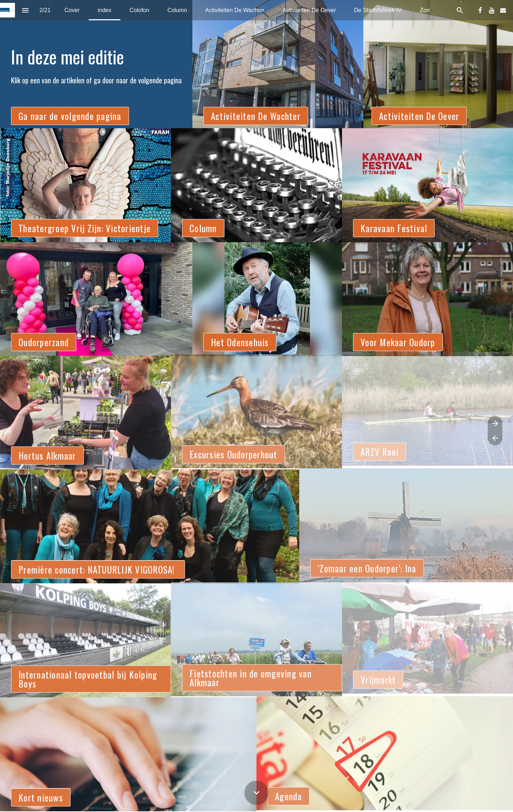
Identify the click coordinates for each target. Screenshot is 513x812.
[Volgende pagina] (495, 423)
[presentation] (256, 64)
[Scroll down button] (256, 793)
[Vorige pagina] (495, 438)
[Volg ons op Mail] (503, 10)
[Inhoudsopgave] (25, 10)
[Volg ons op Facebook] (480, 10)
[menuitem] (72, 10)
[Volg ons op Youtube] (492, 10)
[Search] (460, 10)
